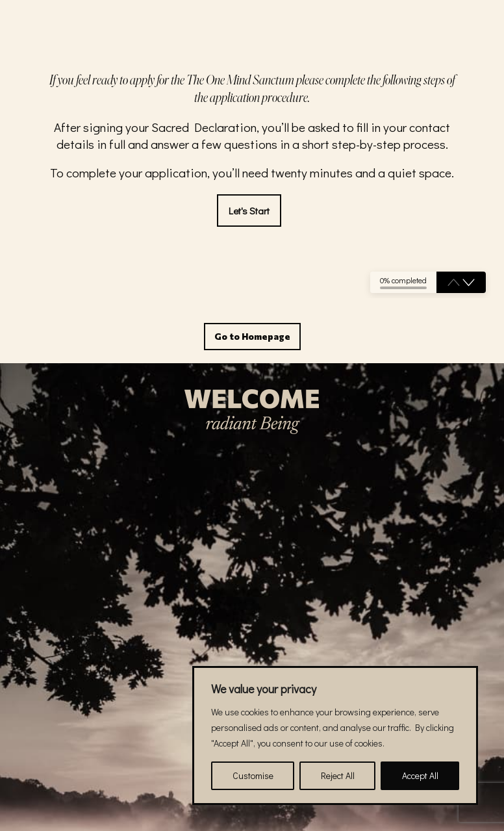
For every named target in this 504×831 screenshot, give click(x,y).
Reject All (338, 775)
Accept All (420, 775)
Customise (253, 775)
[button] (469, 283)
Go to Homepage (252, 336)
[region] (335, 735)
